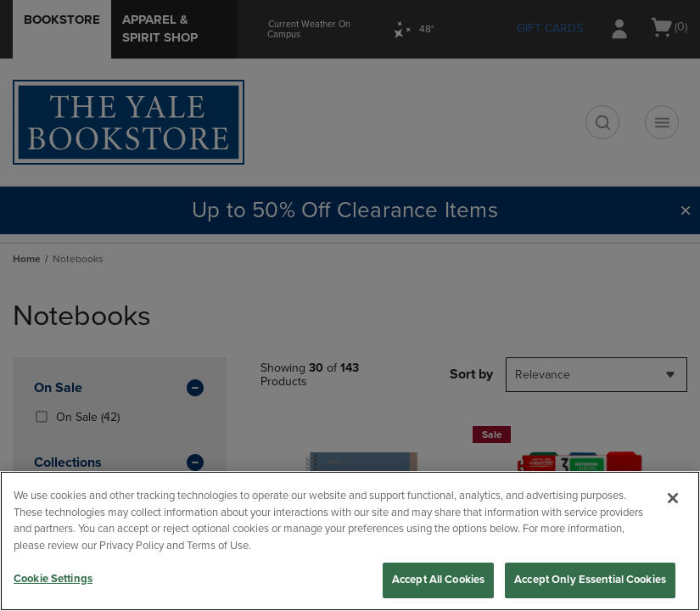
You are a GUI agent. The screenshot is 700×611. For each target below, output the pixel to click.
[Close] (673, 498)
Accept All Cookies (438, 580)
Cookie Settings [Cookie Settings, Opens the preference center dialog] (53, 579)
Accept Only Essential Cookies (590, 580)
